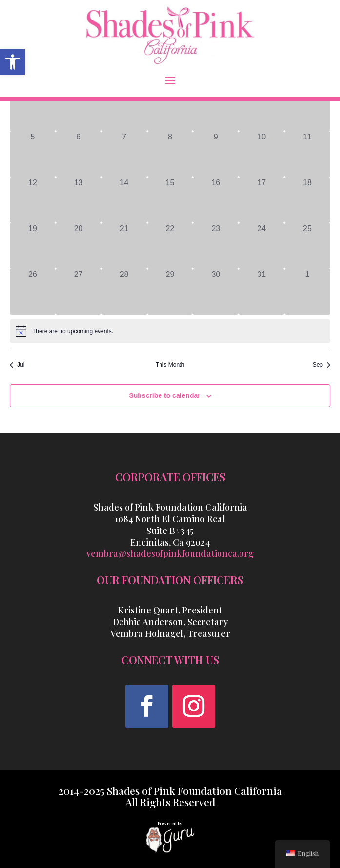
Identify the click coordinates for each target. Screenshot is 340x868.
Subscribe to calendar (164, 395)
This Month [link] (170, 365)
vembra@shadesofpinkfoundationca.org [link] (170, 553)
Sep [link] (321, 365)
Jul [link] (17, 365)
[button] (170, 80)
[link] (13, 62)
